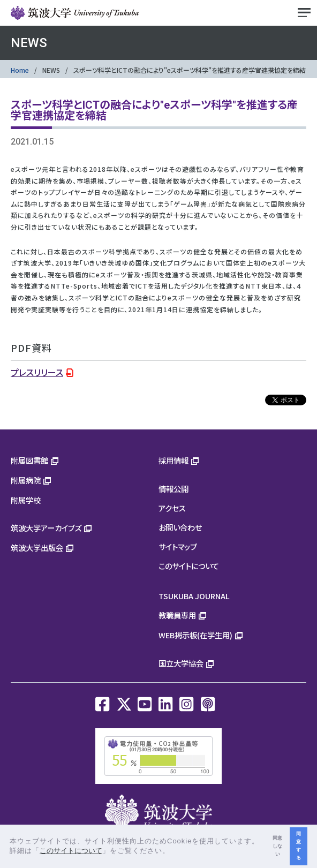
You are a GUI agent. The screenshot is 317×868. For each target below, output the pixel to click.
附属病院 (26, 480)
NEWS (51, 70)
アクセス (172, 508)
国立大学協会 (181, 663)
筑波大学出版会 (37, 548)
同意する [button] (299, 846)
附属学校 (26, 500)
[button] (174, 852)
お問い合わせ (180, 527)
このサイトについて (189, 566)
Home (20, 70)
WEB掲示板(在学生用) (195, 635)
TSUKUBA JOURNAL (194, 596)
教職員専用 (177, 615)
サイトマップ (178, 546)
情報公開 (173, 489)
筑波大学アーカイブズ (46, 528)
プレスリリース (37, 372)
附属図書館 (29, 460)
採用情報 (173, 460)
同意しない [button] (277, 846)
